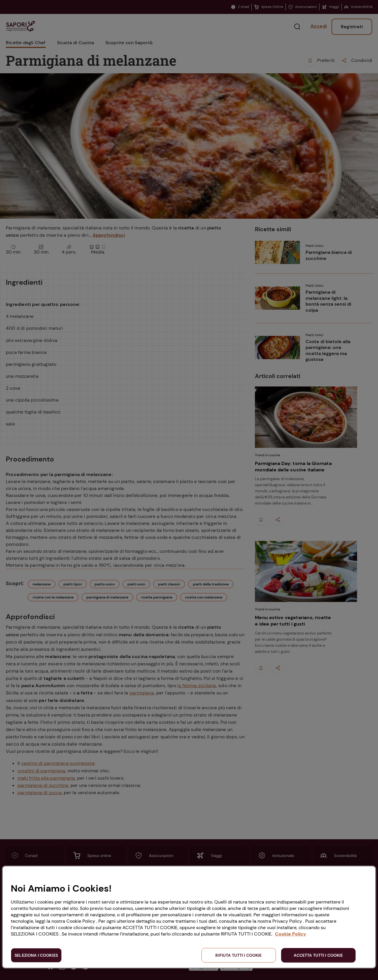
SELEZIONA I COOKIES (36, 955)
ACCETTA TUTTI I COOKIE (318, 955)
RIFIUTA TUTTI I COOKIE (238, 955)
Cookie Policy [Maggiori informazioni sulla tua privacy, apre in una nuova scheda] (291, 934)
